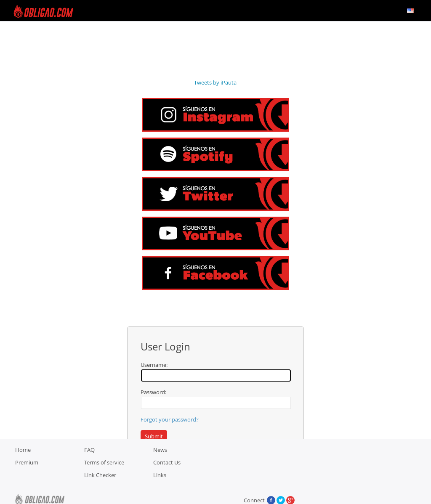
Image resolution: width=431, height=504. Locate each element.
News (160, 471)
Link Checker (100, 496)
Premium (27, 483)
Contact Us (167, 483)
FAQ (89, 471)
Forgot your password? (170, 419)
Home (23, 471)
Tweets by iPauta (215, 82)
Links (160, 496)
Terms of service (104, 483)
